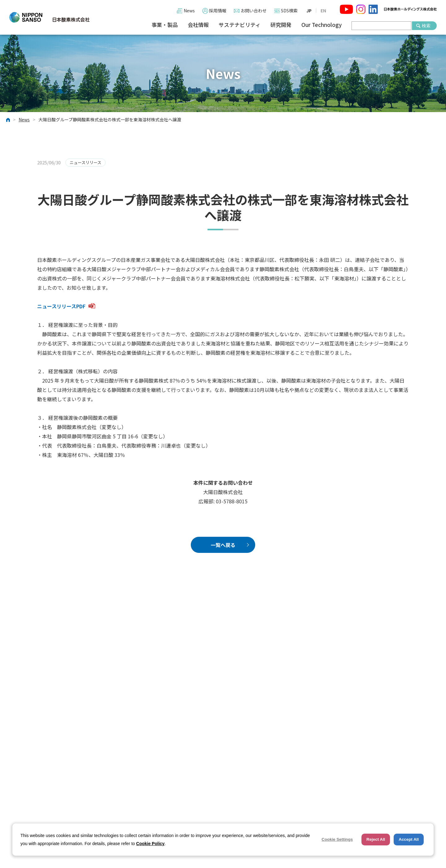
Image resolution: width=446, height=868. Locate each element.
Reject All (376, 839)
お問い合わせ (254, 11)
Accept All (409, 839)
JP (309, 11)
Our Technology (321, 25)
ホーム (8, 120)
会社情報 (198, 25)
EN (323, 11)
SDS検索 (289, 11)
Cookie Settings (337, 839)
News (189, 11)
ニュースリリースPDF (66, 306)
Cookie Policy (151, 844)
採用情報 (218, 11)
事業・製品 (165, 25)
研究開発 (281, 25)
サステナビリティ (240, 25)
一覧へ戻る (223, 545)
